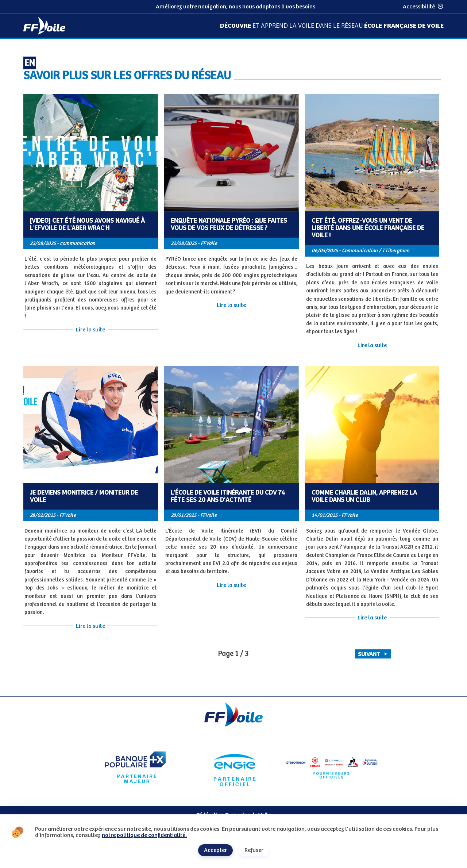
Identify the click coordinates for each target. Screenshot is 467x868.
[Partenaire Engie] (233, 767)
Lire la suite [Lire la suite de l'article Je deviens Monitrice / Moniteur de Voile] (90, 626)
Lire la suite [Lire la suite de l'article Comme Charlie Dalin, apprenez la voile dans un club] (372, 618)
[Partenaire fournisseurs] (332, 767)
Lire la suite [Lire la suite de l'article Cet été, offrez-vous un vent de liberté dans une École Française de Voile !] (372, 345)
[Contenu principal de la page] (233, 368)
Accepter (215, 850)
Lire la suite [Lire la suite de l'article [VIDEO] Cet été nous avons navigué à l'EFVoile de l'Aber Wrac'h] (90, 330)
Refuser (254, 850)
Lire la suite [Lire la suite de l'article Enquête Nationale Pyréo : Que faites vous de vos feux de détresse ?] (231, 305)
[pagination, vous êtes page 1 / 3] (233, 654)
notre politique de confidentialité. (144, 835)
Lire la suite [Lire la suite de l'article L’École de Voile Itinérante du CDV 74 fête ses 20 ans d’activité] (231, 585)
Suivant (373, 654)
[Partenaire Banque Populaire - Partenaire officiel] (135, 767)
